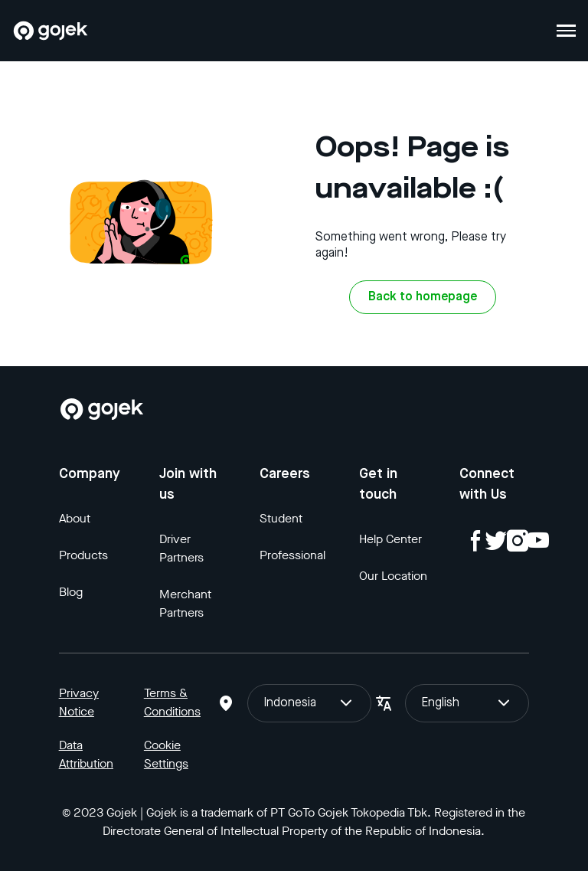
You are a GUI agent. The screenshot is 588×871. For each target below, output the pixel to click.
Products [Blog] (83, 555)
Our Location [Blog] (393, 576)
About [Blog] (75, 518)
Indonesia (309, 703)
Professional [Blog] (292, 555)
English (467, 703)
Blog (71, 592)
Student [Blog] (281, 518)
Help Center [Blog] (390, 539)
